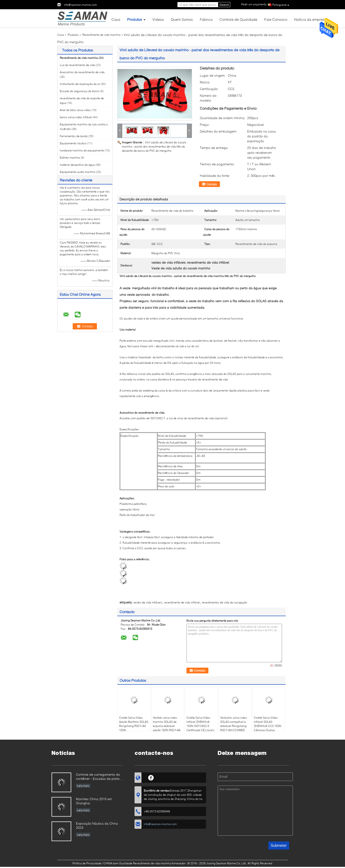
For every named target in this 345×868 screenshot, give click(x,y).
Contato (212, 184)
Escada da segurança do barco (80, 91)
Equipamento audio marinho (78, 172)
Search (224, 5)
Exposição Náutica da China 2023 (97, 825)
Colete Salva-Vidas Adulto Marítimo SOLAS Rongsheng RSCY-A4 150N (134, 724)
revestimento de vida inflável (182, 602)
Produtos (135, 19)
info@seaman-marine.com (80, 5)
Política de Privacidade (87, 863)
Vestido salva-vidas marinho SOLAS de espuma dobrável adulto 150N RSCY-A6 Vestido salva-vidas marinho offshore (167, 728)
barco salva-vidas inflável (76, 117)
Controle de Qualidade (238, 19)
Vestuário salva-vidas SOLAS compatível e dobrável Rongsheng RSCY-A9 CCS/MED (234, 724)
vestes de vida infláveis (148, 602)
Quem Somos (182, 19)
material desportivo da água (77, 165)
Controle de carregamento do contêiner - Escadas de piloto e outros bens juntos (99, 777)
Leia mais (83, 786)
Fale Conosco (276, 19)
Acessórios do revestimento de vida (82, 72)
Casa (116, 19)
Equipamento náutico (73, 143)
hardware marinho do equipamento (82, 150)
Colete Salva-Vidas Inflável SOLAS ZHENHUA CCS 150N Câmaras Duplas (268, 724)
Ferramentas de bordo (74, 136)
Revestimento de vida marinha (101, 35)
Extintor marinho (70, 158)
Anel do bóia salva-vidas (75, 110)
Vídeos (158, 19)
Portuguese (281, 5)
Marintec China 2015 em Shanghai (94, 801)
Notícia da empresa (310, 19)
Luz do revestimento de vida (77, 65)
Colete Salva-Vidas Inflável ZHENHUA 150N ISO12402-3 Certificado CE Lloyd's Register (200, 726)
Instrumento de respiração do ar (80, 84)
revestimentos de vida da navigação (224, 602)
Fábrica (206, 19)
